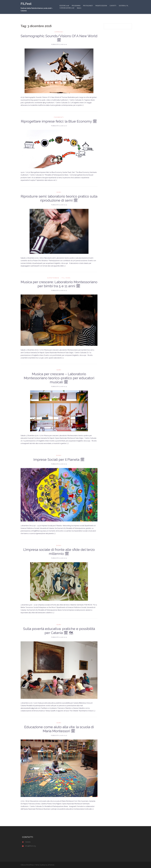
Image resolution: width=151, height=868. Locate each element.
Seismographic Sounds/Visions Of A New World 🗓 (59, 38)
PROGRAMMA (76, 6)
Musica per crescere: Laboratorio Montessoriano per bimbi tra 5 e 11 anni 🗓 (59, 284)
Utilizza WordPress (27, 865)
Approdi (59, 32)
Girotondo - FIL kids (59, 278)
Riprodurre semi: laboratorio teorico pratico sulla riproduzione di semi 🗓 (59, 198)
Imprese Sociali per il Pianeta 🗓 (59, 459)
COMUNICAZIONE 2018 (67, 8)
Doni (59, 455)
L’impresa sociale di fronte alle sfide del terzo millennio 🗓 (59, 552)
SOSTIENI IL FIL (124, 6)
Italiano (79, 8)
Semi (59, 192)
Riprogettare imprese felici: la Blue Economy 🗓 (59, 121)
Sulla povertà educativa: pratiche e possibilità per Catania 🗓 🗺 (59, 631)
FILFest (26, 4)
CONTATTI (113, 6)
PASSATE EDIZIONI (101, 6)
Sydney (42, 865)
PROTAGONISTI (88, 6)
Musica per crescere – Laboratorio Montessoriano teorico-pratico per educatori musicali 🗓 (59, 378)
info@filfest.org (30, 846)
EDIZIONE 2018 (64, 6)
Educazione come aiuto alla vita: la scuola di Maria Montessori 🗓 (59, 729)
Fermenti (59, 117)
